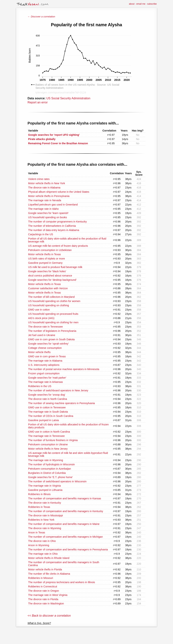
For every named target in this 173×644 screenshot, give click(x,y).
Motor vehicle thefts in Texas (44, 254)
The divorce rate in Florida (43, 599)
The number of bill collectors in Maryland (51, 297)
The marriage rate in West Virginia (48, 595)
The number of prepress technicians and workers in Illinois (62, 582)
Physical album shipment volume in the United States (59, 192)
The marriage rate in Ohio (43, 554)
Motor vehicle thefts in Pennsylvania (49, 196)
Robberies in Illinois (39, 494)
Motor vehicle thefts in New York (47, 183)
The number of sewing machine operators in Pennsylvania (61, 403)
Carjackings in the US (41, 234)
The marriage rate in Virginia (44, 486)
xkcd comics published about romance (50, 276)
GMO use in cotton (39, 310)
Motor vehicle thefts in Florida (45, 569)
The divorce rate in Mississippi (46, 515)
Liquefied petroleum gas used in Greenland (53, 205)
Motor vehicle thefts (39, 352)
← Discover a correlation (41, 17)
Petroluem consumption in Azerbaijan (50, 469)
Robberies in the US (40, 386)
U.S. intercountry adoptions (44, 365)
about (132, 4)
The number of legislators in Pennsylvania (52, 331)
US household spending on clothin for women (54, 301)
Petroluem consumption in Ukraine (48, 444)
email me (141, 4)
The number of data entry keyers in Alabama (54, 230)
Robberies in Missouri (41, 578)
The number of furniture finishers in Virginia (53, 440)
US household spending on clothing (49, 305)
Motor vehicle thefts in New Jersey (48, 449)
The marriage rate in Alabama (45, 361)
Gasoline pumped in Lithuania (45, 490)
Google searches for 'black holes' (47, 271)
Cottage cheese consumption (45, 348)
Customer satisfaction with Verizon (48, 288)
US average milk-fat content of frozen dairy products (58, 246)
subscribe (152, 4)
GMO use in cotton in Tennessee (47, 407)
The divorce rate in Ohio (42, 541)
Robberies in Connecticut (43, 586)
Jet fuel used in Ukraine (42, 335)
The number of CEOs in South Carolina (51, 416)
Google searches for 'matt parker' (47, 378)
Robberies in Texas (39, 507)
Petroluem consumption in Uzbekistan (50, 250)
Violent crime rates (39, 179)
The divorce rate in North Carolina (48, 399)
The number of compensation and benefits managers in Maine (64, 524)
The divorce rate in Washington (46, 603)
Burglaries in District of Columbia (47, 473)
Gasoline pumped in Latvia (44, 420)
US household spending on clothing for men (53, 322)
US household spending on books (48, 217)
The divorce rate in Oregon (44, 591)
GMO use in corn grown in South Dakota (51, 339)
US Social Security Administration (68, 98)
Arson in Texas (37, 532)
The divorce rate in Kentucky (45, 503)
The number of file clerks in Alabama (49, 574)
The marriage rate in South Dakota (48, 412)
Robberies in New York (41, 520)
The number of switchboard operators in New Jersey (58, 390)
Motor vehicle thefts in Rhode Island (49, 558)
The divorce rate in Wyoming (45, 528)
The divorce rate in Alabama (44, 188)
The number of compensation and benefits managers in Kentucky (66, 511)
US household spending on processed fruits (53, 314)
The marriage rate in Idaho (43, 209)
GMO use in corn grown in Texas (47, 356)
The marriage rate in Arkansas (46, 382)
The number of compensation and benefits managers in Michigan (65, 537)
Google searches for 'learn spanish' (48, 213)
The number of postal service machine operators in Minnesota (64, 369)
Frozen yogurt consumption (44, 373)
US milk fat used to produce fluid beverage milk (55, 267)
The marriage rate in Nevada (45, 200)
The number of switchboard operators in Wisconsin (57, 481)
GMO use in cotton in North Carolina (49, 432)
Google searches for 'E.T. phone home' (50, 477)
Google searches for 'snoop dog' (47, 395)
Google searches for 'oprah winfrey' (48, 344)
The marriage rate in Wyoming (46, 460)
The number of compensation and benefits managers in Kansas (65, 498)
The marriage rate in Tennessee (46, 436)
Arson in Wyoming (39, 545)
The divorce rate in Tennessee (45, 327)
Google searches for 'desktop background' (52, 280)
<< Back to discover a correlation (49, 616)
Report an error (38, 102)
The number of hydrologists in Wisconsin (51, 464)
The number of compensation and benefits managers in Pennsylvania (68, 549)
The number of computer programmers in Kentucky (58, 222)
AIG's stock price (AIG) (41, 318)
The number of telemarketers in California (52, 226)
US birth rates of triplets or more (46, 259)
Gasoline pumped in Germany (45, 263)
